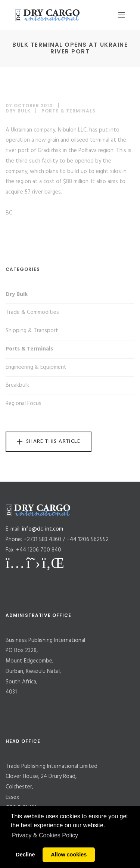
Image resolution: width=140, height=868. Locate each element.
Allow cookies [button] (69, 855)
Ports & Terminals (69, 111)
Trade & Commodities (32, 312)
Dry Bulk (18, 111)
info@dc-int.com (43, 529)
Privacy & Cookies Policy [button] (45, 835)
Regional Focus (24, 404)
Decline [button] (25, 855)
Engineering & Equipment (36, 367)
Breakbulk (17, 385)
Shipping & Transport (32, 331)
